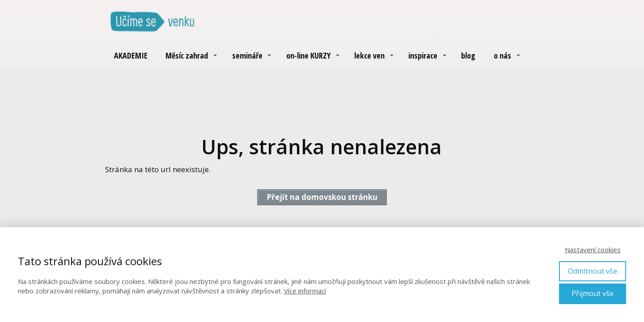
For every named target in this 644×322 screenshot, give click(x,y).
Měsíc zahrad (187, 55)
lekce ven (369, 55)
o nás (502, 55)
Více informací (305, 291)
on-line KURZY (308, 55)
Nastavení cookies (593, 250)
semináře (247, 55)
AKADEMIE (131, 55)
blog (468, 55)
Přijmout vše (593, 293)
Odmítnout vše (593, 271)
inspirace (423, 55)
